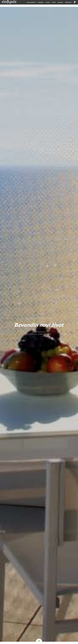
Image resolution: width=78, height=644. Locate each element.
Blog (54, 5)
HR (77, 1)
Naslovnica (31, 5)
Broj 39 (35, 314)
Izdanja (41, 5)
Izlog (48, 5)
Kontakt (68, 5)
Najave (60, 5)
